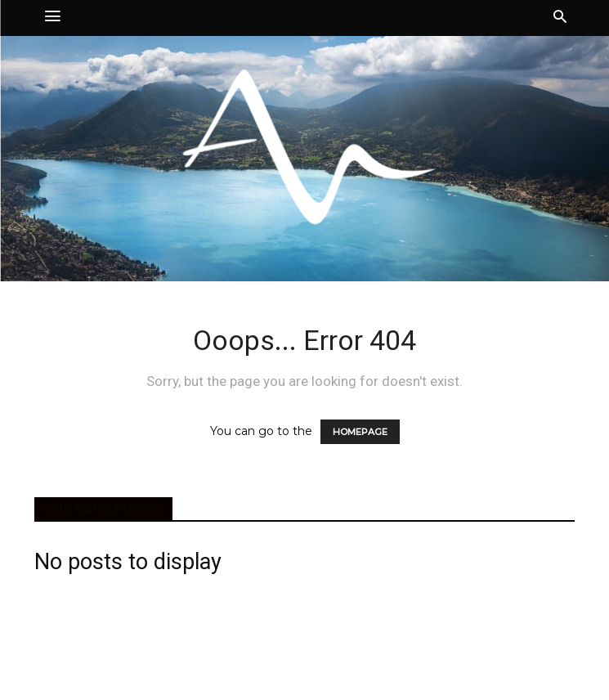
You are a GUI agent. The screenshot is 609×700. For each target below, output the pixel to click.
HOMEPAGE (360, 432)
